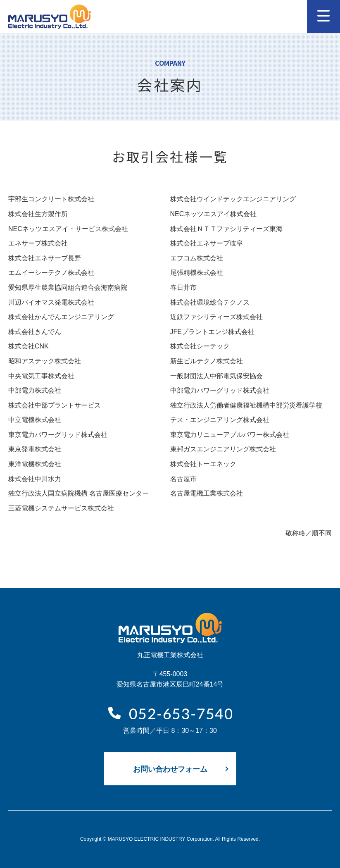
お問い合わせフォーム (170, 769)
